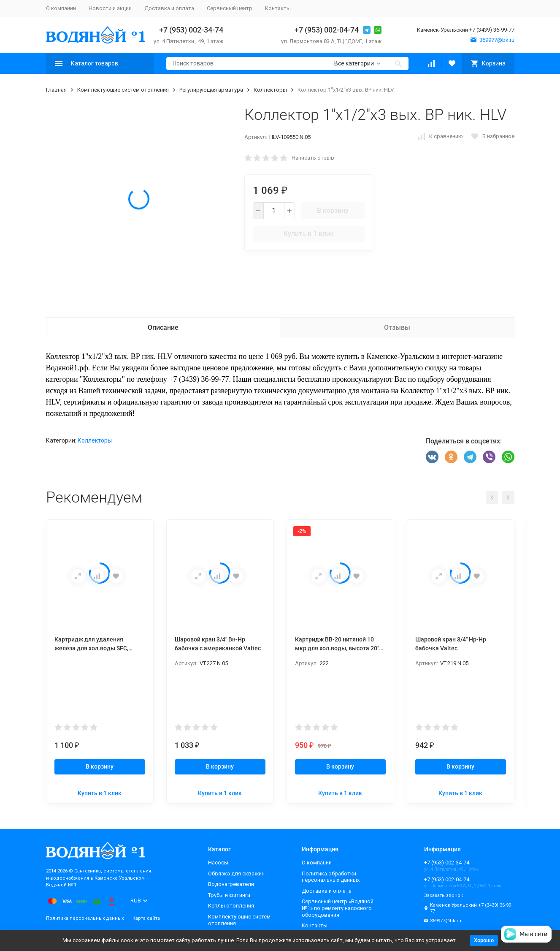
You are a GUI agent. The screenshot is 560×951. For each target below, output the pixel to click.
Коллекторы (270, 90)
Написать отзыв (313, 158)
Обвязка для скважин (236, 874)
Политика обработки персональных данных (331, 877)
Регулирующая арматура (211, 90)
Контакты (278, 8)
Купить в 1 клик (309, 234)
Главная (56, 90)
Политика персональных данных (85, 918)
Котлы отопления (231, 906)
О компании (61, 8)
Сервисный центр (230, 8)
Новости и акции (110, 8)
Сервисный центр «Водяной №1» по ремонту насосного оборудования (338, 908)
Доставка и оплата (169, 8)
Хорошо (484, 940)
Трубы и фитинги (229, 895)
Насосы (218, 863)
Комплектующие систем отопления (123, 90)
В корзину (333, 211)
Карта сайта (146, 918)
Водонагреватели (231, 884)
